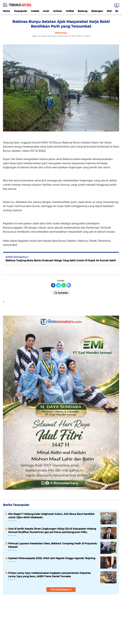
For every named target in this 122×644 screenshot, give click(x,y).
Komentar (61, 293)
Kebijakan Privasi (33, 628)
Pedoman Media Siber (87, 628)
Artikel (70, 11)
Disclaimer (48, 628)
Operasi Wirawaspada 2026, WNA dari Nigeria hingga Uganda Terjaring (52, 558)
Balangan (97, 11)
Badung (83, 11)
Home (6, 11)
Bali (109, 11)
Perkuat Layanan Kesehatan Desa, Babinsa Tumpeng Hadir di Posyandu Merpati (53, 545)
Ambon (58, 11)
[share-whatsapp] (64, 285)
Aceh (46, 11)
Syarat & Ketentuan (65, 628)
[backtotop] (61, 606)
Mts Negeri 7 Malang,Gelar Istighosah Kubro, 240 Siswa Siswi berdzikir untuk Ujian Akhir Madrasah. (51, 516)
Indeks (35, 11)
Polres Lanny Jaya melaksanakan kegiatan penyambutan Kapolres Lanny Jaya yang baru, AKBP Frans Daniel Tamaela (49, 575)
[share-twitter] (58, 285)
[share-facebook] (53, 285)
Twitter (68, 622)
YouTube (75, 622)
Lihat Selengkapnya (61, 589)
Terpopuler (21, 11)
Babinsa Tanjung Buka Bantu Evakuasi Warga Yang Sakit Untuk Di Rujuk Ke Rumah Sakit (61, 260)
